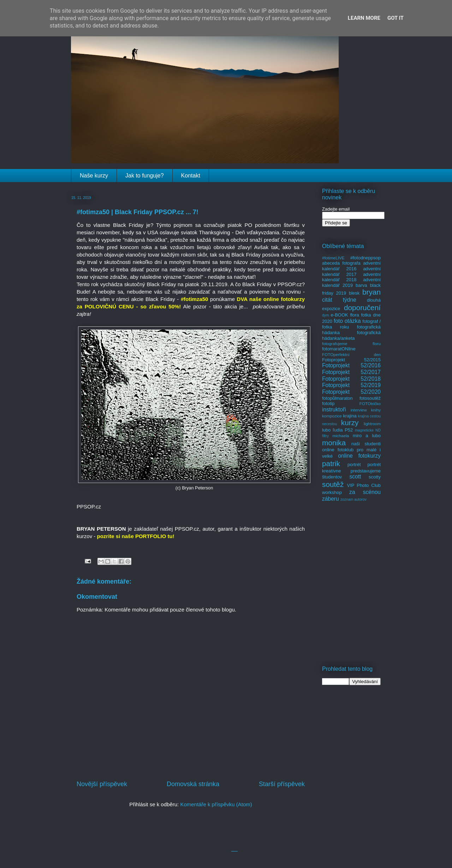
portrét (354, 465)
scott (355, 477)
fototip (328, 403)
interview (359, 410)
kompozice (332, 416)
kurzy (350, 423)
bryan (371, 292)
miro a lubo (367, 436)
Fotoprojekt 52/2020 (351, 392)
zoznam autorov (353, 499)
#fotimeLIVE (333, 258)
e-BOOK (340, 315)
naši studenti (366, 444)
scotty (375, 477)
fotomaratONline (339, 349)
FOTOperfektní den (351, 354)
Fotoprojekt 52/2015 (351, 360)
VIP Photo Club (364, 485)
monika (334, 443)
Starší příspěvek (282, 784)
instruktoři (334, 409)
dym (326, 315)
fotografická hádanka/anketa (351, 335)
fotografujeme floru (351, 343)
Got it (395, 18)
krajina (350, 416)
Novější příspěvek (102, 784)
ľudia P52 (343, 430)
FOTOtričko (370, 403)
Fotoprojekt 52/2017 (351, 372)
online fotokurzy (359, 456)
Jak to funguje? (145, 176)
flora (354, 315)
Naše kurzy (94, 176)
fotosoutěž (370, 398)
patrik (331, 463)
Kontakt (191, 176)
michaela (341, 436)
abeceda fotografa (341, 263)
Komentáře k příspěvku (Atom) (216, 804)
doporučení (362, 308)
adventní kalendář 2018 (351, 277)
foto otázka (347, 321)
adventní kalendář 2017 (351, 272)
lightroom (372, 424)
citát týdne (339, 300)
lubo (326, 430)
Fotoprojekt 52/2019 (351, 385)
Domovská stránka (193, 784)
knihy (376, 410)
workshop (332, 492)
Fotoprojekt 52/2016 (351, 365)
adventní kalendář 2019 (351, 282)
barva (361, 285)
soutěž (333, 484)
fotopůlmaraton (337, 398)
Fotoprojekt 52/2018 (351, 379)
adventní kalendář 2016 (351, 266)
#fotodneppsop (365, 258)
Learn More (364, 18)
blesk (354, 293)
